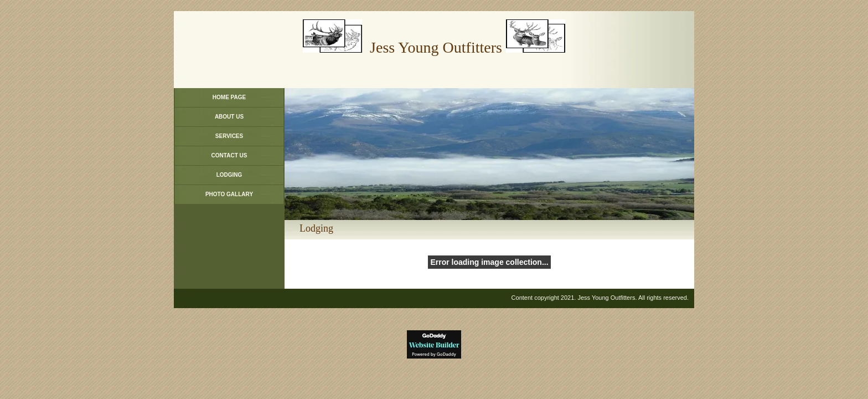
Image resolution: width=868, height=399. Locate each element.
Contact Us (229, 155)
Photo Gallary (229, 194)
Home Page (229, 97)
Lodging (229, 175)
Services (229, 136)
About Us (229, 117)
